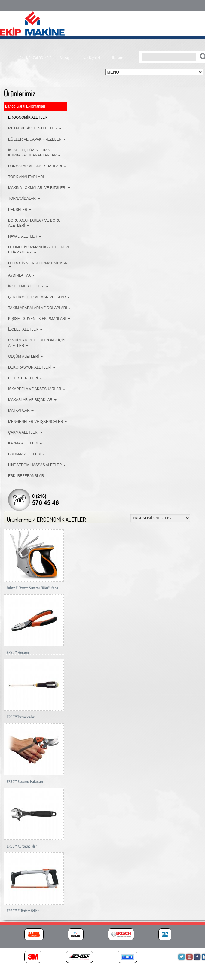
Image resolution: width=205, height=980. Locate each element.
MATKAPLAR (21, 411)
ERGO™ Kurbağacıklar (22, 846)
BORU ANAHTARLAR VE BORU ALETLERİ (34, 223)
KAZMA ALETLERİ (25, 443)
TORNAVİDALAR (24, 199)
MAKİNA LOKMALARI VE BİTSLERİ (39, 188)
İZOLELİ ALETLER (25, 329)
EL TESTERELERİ (25, 378)
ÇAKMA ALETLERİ (25, 432)
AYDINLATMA (21, 275)
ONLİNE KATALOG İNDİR (35, 58)
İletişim (118, 58)
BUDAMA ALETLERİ (27, 454)
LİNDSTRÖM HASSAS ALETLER (37, 465)
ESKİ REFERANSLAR (26, 476)
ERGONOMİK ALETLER (28, 117)
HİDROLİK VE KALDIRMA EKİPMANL (39, 264)
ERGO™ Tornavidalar (20, 717)
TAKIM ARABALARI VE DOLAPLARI (40, 308)
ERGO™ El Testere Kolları (23, 911)
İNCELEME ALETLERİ (28, 286)
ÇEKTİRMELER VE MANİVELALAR (39, 297)
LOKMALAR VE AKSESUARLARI (37, 166)
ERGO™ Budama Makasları (25, 782)
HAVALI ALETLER (25, 236)
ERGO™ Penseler (18, 652)
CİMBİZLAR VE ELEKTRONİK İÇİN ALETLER (37, 343)
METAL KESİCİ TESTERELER (35, 128)
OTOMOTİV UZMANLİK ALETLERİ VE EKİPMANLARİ (39, 250)
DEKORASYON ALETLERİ (32, 367)
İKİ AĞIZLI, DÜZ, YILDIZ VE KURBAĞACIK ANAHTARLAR (34, 153)
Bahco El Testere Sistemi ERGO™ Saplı (32, 588)
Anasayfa (66, 58)
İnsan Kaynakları (92, 58)
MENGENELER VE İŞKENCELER (38, 422)
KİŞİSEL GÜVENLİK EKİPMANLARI (39, 319)
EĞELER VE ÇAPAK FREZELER (37, 139)
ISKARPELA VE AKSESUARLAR (37, 389)
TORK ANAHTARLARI (26, 177)
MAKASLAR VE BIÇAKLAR (32, 400)
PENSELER (20, 210)
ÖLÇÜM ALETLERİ (26, 357)
